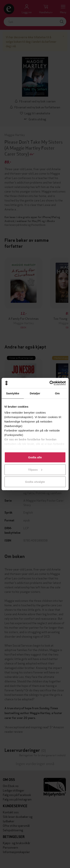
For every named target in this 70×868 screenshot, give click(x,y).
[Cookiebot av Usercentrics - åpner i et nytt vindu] (50, 383)
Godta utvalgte (35, 482)
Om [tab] (57, 393)
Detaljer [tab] (35, 393)
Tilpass (35, 469)
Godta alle (35, 457)
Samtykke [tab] (13, 393)
